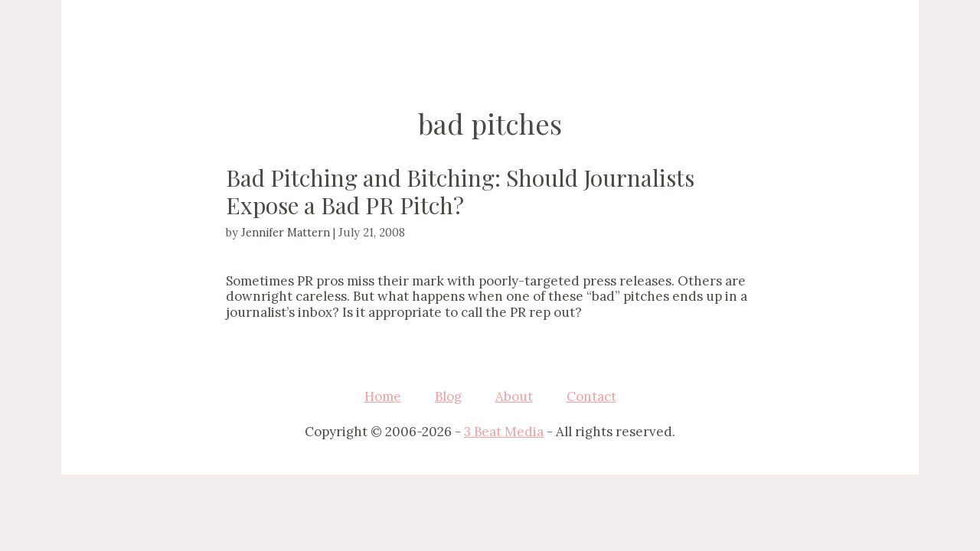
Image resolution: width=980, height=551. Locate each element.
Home (383, 396)
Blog (448, 396)
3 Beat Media (504, 432)
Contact (591, 396)
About (514, 396)
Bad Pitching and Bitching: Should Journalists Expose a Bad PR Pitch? (460, 191)
